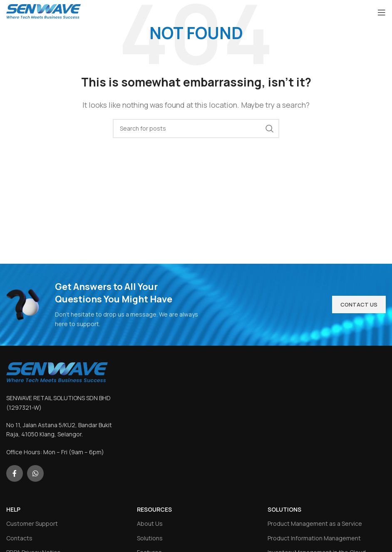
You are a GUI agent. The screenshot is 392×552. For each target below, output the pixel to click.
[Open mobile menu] (382, 12)
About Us (150, 524)
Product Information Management (314, 538)
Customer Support (32, 524)
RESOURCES (154, 509)
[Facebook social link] (15, 473)
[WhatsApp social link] (35, 473)
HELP (13, 509)
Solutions (150, 538)
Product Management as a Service (315, 524)
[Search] (196, 129)
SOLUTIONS (284, 509)
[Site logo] (43, 12)
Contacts (19, 538)
